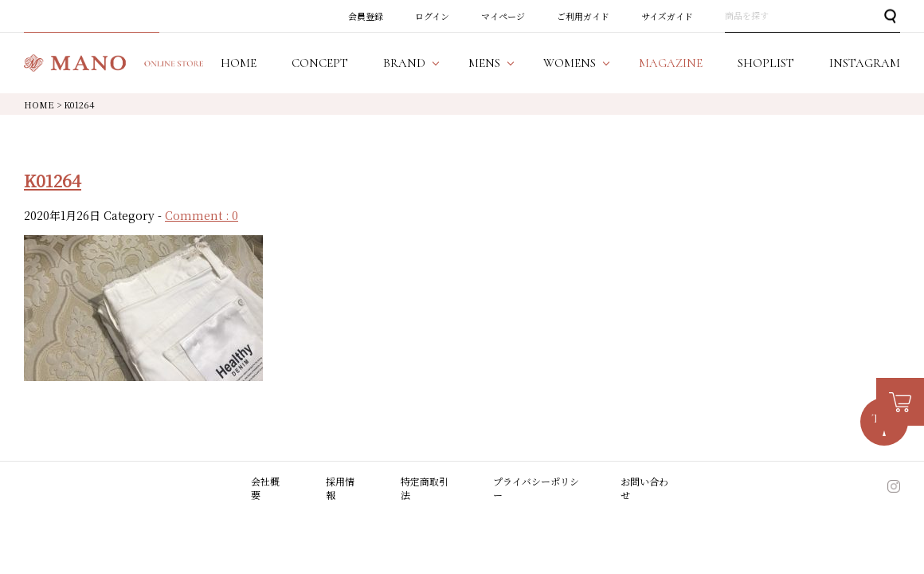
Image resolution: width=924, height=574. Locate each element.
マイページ (503, 16)
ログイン (432, 16)
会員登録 (366, 16)
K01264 (53, 180)
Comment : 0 (202, 215)
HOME (39, 104)
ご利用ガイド (583, 16)
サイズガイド (667, 16)
